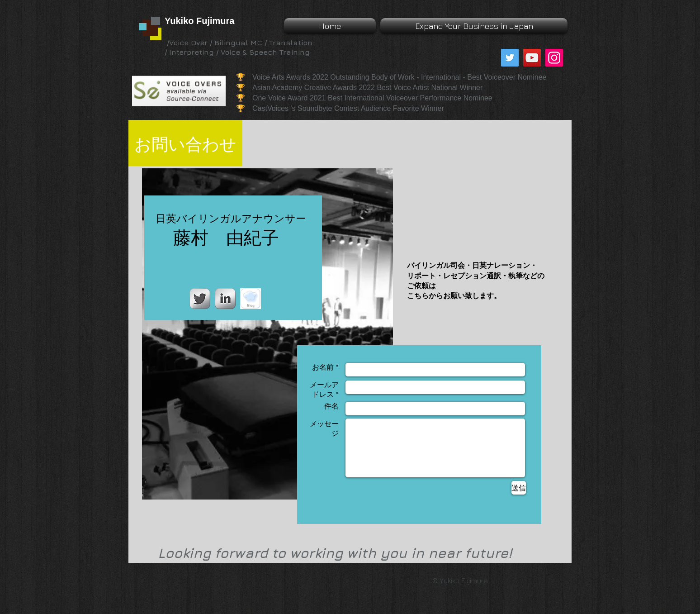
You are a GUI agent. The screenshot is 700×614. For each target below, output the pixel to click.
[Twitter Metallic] (200, 299)
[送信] (519, 488)
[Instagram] (554, 58)
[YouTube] (532, 58)
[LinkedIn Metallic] (225, 299)
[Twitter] (510, 58)
